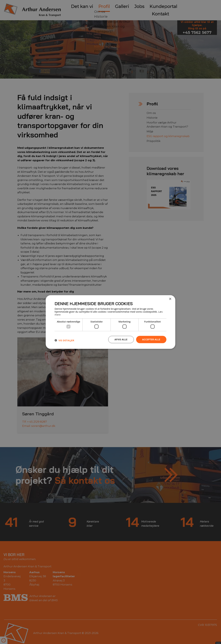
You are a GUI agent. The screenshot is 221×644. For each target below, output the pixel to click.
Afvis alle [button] (121, 339)
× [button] (170, 299)
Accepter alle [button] (151, 339)
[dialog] (110, 322)
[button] (64, 340)
